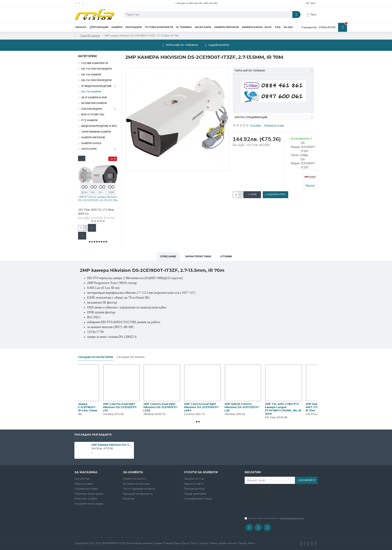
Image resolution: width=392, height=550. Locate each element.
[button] (90, 242)
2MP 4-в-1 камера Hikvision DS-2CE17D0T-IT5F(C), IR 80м (90, 406)
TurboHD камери (90, 36)
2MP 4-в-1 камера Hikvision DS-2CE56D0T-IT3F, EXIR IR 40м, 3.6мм (130, 406)
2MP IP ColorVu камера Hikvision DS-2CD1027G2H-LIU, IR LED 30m (117, 199)
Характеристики (198, 255)
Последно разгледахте (93, 434)
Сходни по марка (131, 356)
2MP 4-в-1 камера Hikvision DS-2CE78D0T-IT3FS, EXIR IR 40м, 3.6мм (171, 406)
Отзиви (226, 255)
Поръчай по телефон (250, 71)
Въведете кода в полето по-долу (256, 495)
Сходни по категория (95, 356)
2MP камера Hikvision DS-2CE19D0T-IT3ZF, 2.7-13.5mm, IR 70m (112, 444)
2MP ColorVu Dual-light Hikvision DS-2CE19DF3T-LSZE (253, 406)
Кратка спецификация (251, 113)
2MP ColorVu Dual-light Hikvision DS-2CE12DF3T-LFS (212, 406)
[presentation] (270, 507)
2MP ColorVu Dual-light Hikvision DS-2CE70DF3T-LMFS (293, 406)
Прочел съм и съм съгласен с (274, 518)
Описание (168, 255)
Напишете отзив (274, 121)
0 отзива (256, 121)
